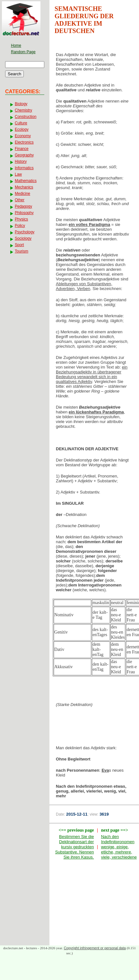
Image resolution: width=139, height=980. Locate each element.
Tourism (22, 251)
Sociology (23, 238)
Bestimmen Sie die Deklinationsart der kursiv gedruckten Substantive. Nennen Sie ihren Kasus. (75, 847)
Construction (26, 117)
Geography (24, 155)
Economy (23, 136)
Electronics (24, 142)
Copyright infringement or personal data (95, 948)
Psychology (25, 232)
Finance (22, 149)
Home (16, 46)
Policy (20, 226)
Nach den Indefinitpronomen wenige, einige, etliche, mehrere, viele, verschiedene (119, 847)
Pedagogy (23, 206)
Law (18, 174)
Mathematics (26, 181)
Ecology (22, 129)
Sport (19, 245)
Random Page (23, 52)
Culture (21, 123)
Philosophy (24, 213)
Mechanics (24, 187)
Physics (21, 219)
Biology (21, 104)
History (21, 162)
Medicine (22, 194)
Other (20, 200)
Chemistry (23, 110)
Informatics (24, 168)
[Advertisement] (94, 728)
